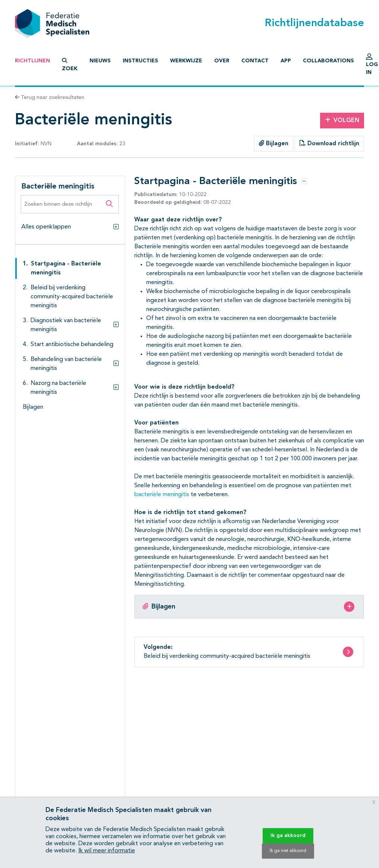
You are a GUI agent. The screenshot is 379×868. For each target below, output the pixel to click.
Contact (255, 61)
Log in (372, 66)
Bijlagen (274, 143)
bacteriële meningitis (162, 495)
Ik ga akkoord (288, 836)
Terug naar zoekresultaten (50, 97)
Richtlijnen (32, 61)
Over (222, 61)
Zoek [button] (70, 65)
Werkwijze (186, 61)
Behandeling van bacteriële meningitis (66, 364)
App (286, 61)
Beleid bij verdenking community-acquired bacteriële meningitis (72, 297)
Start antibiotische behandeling (72, 345)
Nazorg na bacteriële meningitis (58, 388)
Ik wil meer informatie (107, 851)
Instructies (140, 61)
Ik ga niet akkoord (288, 851)
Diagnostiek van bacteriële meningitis (66, 325)
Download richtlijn (329, 143)
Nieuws (100, 61)
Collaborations (328, 61)
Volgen (342, 120)
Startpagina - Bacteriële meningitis (66, 268)
